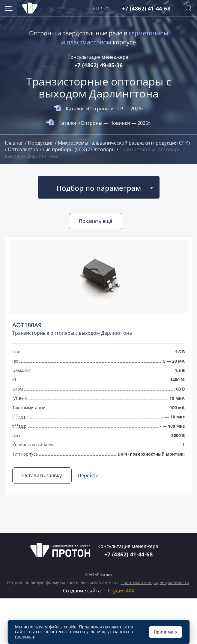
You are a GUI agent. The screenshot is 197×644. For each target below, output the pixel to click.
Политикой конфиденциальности (155, 582)
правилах (25, 637)
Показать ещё (96, 221)
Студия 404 (121, 591)
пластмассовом (89, 42)
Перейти (88, 475)
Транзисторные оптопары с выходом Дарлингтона (72, 333)
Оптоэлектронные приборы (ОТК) (48, 149)
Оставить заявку (42, 475)
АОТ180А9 (27, 325)
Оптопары (104, 149)
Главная (15, 143)
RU (96, 8)
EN (107, 8)
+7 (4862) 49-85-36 (98, 65)
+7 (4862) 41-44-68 (146, 8)
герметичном (148, 33)
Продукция (41, 143)
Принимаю (165, 632)
